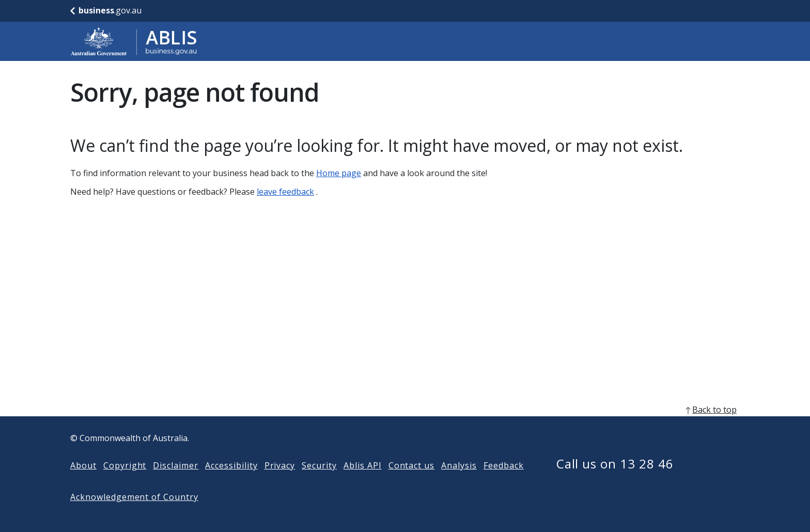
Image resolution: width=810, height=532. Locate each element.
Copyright (125, 482)
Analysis (459, 482)
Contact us (412, 482)
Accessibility (231, 482)
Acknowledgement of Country (134, 513)
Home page (339, 173)
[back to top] (405, 426)
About (83, 482)
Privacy (280, 482)
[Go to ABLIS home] (134, 41)
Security (319, 482)
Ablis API (363, 482)
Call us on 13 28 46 (615, 480)
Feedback (504, 482)
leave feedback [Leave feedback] (285, 192)
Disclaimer (176, 482)
